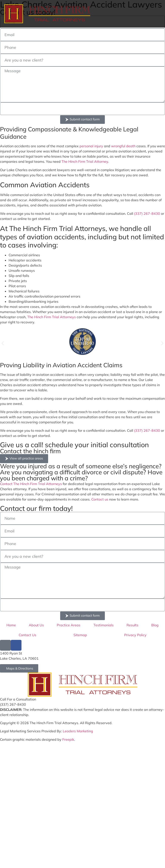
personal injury (91, 146)
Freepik (68, 739)
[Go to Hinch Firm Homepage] (82, 685)
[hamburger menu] (156, 14)
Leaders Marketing (78, 731)
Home (11, 625)
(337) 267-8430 (147, 214)
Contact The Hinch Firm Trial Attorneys (31, 484)
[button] (3, 343)
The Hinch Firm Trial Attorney (85, 161)
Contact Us (27, 635)
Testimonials (104, 625)
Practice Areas (69, 625)
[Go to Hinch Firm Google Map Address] (19, 668)
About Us (36, 625)
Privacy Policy (135, 635)
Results (132, 625)
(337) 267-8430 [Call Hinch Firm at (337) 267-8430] (13, 704)
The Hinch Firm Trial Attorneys (52, 317)
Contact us (100, 499)
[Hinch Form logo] (47, 14)
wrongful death (123, 146)
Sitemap (80, 635)
